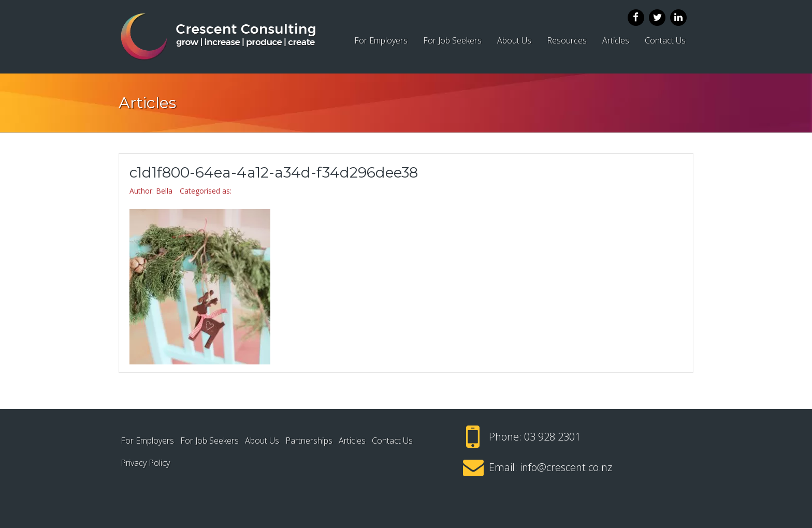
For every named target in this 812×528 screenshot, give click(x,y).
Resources (567, 40)
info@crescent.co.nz (566, 467)
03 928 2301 (552, 437)
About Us (514, 40)
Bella (164, 191)
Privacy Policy (145, 463)
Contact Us (665, 40)
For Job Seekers (452, 40)
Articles (616, 40)
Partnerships (309, 441)
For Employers (381, 40)
